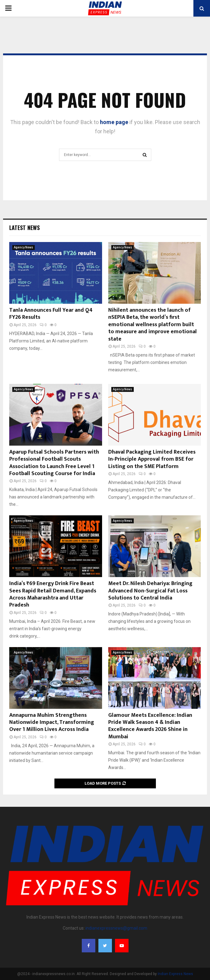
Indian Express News (175, 974)
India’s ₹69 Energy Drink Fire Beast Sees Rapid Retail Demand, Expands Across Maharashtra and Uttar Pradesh (53, 594)
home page (114, 122)
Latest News (24, 228)
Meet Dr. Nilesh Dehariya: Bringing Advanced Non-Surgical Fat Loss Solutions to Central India (150, 591)
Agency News (24, 247)
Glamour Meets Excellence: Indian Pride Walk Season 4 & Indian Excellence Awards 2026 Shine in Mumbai (150, 726)
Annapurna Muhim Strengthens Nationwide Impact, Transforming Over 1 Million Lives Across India (52, 722)
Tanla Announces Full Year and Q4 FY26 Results (51, 314)
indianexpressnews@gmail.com (116, 928)
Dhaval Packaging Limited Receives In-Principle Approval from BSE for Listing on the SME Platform (152, 459)
